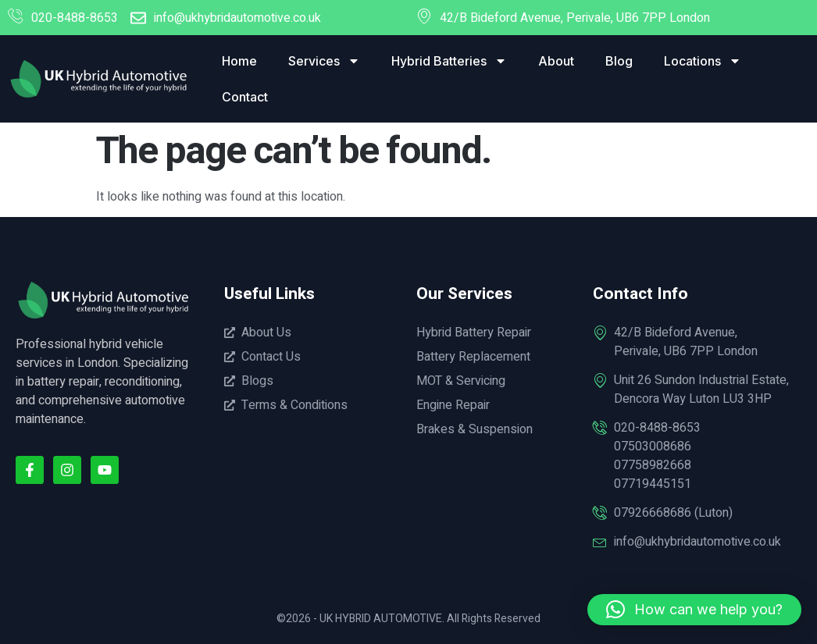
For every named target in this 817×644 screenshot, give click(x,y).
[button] (694, 610)
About (556, 61)
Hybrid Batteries (449, 61)
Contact (245, 97)
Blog (619, 61)
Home (239, 61)
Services (324, 61)
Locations (703, 61)
